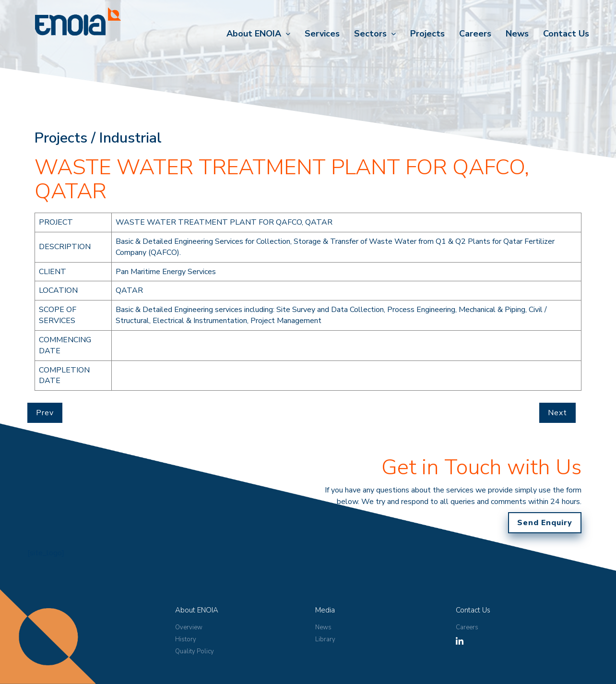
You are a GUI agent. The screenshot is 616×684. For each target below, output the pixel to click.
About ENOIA (254, 34)
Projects (427, 34)
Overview (189, 627)
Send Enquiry (545, 523)
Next (557, 413)
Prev (45, 413)
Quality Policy (195, 651)
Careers (475, 34)
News (517, 34)
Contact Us (566, 34)
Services (322, 34)
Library (325, 639)
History (186, 639)
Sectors (370, 34)
